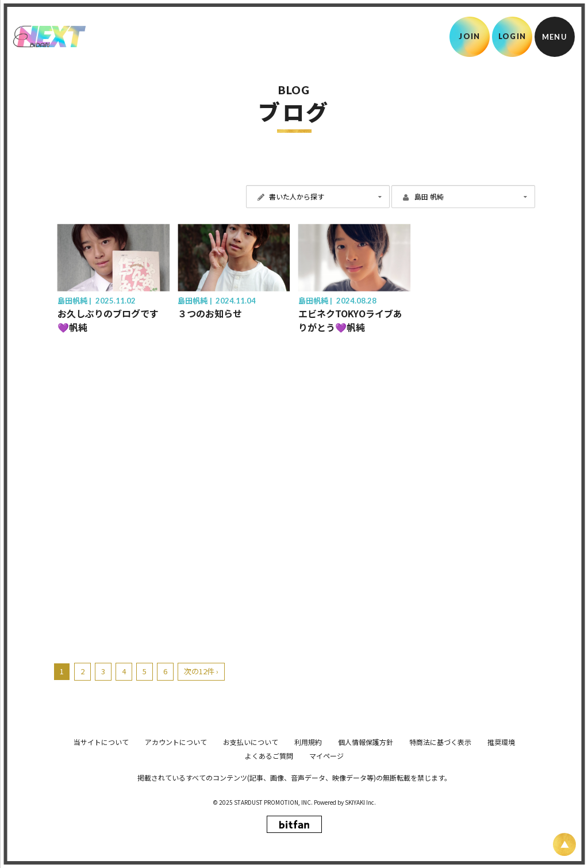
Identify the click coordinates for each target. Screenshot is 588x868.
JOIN (469, 36)
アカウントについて (176, 823)
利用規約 (308, 823)
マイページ (326, 837)
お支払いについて (251, 823)
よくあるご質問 (269, 837)
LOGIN (512, 36)
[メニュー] (555, 37)
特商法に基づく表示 (440, 823)
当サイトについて (101, 823)
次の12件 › (201, 671)
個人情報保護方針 (366, 823)
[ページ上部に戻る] (564, 844)
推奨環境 (501, 823)
